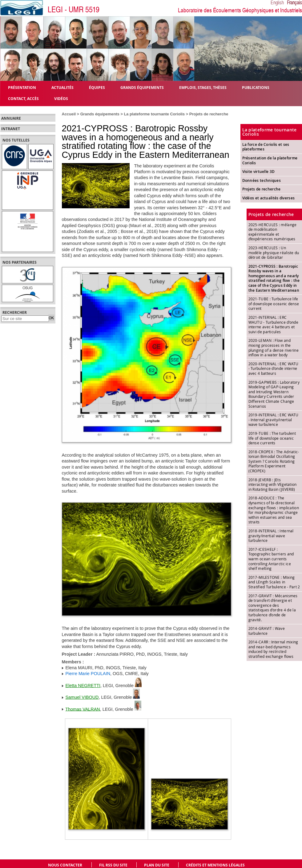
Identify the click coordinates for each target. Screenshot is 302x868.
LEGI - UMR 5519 (74, 10)
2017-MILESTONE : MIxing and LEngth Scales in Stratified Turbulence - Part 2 (274, 582)
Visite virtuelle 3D (259, 172)
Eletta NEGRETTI (83, 686)
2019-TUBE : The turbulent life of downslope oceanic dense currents (272, 438)
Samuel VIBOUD (82, 697)
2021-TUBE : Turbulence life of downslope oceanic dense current (274, 304)
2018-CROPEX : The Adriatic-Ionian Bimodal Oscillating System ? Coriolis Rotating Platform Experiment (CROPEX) (274, 461)
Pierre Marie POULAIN (88, 674)
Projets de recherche (209, 114)
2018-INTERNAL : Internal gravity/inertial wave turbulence (271, 536)
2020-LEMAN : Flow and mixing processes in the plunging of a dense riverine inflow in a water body (274, 348)
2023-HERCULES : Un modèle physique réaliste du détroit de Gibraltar (274, 252)
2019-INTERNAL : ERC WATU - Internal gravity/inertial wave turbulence (274, 420)
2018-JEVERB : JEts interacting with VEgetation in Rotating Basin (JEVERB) (273, 484)
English (277, 3)
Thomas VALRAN (83, 709)
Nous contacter (65, 865)
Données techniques (262, 180)
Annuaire (11, 118)
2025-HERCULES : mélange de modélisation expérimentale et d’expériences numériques (273, 232)
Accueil (69, 114)
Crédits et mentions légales (215, 865)
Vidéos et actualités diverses (269, 198)
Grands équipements (100, 114)
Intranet (11, 129)
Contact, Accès (23, 98)
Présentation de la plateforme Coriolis (270, 160)
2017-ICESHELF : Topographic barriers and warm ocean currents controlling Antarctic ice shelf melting (271, 559)
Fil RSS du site (113, 865)
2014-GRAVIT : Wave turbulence (267, 631)
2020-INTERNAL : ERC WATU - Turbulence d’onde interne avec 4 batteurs (274, 368)
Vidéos (61, 98)
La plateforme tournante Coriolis (155, 114)
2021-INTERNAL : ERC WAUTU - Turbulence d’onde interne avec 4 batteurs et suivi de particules (274, 324)
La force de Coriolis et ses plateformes (266, 147)
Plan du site (157, 865)
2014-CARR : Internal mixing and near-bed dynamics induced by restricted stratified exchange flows (273, 649)
